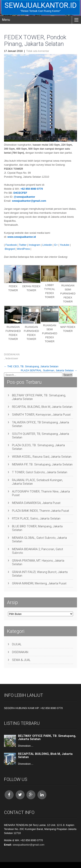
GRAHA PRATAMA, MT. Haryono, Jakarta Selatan (38, 562)
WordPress (23, 249)
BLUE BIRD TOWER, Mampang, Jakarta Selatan (37, 528)
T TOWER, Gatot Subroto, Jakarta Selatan (40, 472)
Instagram (34, 245)
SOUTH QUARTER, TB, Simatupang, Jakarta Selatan (40, 436)
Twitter (23, 245)
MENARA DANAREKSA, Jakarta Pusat (36, 503)
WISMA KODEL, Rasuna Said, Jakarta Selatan (42, 457)
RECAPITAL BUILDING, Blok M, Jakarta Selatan (42, 407)
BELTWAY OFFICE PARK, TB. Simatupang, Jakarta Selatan (39, 397)
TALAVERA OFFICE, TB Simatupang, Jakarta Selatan (40, 424)
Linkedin (47, 245)
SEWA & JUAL (21, 660)
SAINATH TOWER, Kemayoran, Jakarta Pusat (41, 415)
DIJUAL (17, 644)
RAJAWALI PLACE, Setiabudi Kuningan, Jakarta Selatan (37, 482)
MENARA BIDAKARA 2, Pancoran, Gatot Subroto (37, 551)
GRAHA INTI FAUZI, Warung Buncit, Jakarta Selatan (40, 574)
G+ (56, 245)
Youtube (64, 245)
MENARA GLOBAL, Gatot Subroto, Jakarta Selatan (39, 540)
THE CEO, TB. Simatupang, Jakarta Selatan (31, 366)
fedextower (12, 358)
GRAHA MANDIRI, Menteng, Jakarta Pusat (39, 583)
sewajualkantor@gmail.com (29, 201)
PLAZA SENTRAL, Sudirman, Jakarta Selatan (49, 370)
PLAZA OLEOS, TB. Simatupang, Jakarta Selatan (38, 447)
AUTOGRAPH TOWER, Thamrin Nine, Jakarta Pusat (41, 493)
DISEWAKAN (12, 354)
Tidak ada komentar (38, 51)
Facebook (11, 245)
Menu (6, 20)
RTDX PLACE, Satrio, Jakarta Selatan (36, 519)
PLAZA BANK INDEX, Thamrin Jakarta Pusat (40, 511)
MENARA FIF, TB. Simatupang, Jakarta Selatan (42, 464)
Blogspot (10, 249)
